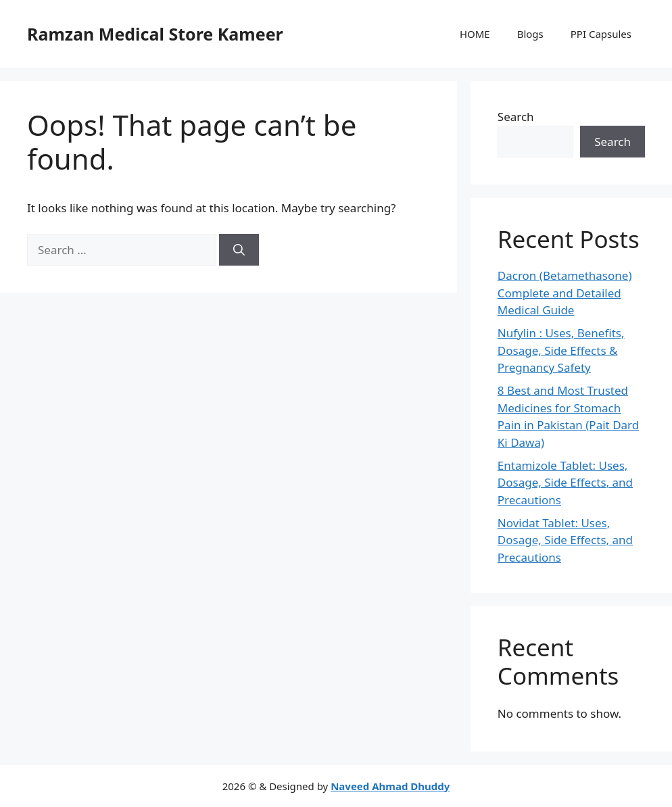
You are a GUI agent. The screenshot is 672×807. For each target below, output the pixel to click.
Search (516, 117)
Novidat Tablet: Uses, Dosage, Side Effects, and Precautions (565, 540)
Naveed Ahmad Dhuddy (390, 786)
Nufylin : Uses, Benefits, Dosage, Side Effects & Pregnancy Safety (561, 350)
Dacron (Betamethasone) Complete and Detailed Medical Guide (565, 293)
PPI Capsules (601, 34)
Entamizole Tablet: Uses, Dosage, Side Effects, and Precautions (565, 483)
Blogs (530, 34)
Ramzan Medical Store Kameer (155, 34)
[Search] (239, 250)
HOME (475, 34)
